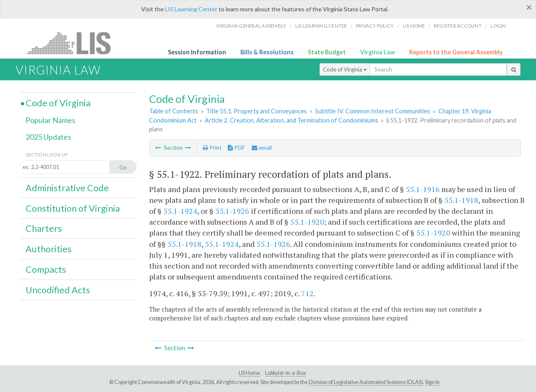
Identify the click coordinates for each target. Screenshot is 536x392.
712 (307, 293)
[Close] (529, 7)
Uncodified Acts (58, 290)
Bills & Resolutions (267, 52)
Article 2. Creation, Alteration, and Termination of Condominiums (291, 120)
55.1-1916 (423, 189)
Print (212, 148)
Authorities (49, 249)
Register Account (458, 26)
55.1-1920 (307, 222)
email (262, 148)
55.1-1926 (232, 211)
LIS (73, 43)
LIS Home (249, 373)
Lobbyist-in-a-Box (285, 373)
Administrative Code (67, 188)
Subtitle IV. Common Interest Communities (372, 111)
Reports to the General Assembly (456, 52)
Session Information (197, 52)
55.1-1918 (461, 200)
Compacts (46, 269)
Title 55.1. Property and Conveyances (256, 111)
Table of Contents (174, 111)
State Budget (327, 52)
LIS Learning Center (191, 9)
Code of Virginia (345, 69)
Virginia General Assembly (251, 26)
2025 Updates (48, 137)
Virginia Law (378, 52)
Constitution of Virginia (73, 208)
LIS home (414, 26)
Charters (44, 228)
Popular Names (50, 120)
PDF (236, 148)
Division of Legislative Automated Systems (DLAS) (366, 382)
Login (498, 26)
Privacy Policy (375, 26)
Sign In (432, 382)
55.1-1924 (180, 211)
